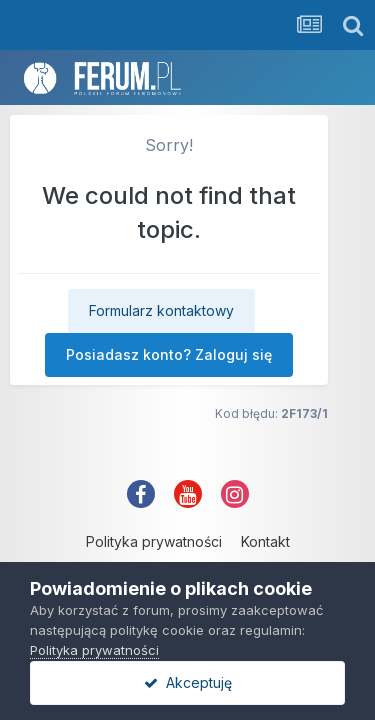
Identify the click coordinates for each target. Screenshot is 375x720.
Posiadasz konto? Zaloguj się (169, 354)
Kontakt (265, 541)
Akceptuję (188, 682)
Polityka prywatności (154, 541)
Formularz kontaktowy (161, 310)
